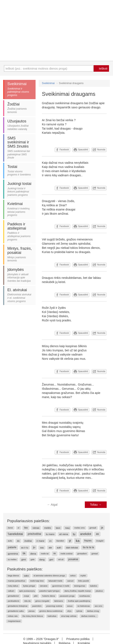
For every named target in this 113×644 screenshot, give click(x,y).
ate (50, 548)
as (97, 534)
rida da (27, 601)
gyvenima (13, 554)
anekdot (86, 534)
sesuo (70, 606)
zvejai (26, 596)
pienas (32, 611)
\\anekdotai (15, 534)
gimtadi (93, 528)
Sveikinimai (48, 83)
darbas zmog (93, 611)
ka (78, 541)
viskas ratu (13, 616)
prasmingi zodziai (54, 606)
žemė (10, 528)
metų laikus (13, 586)
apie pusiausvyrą (27, 591)
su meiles (12, 559)
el (19, 528)
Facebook (62, 150)
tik (24, 553)
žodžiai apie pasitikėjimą (79, 601)
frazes (88, 541)
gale (33, 559)
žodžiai (28, 541)
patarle (12, 547)
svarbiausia (85, 596)
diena (33, 554)
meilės (48, 528)
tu (74, 534)
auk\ (59, 548)
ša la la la (88, 547)
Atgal (52, 505)
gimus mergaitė (42, 601)
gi (70, 541)
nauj (67, 528)
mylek (83, 576)
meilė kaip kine (37, 581)
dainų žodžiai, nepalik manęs (78, 591)
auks (10, 541)
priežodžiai (35, 534)
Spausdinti (81, 150)
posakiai (73, 559)
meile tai (45, 554)
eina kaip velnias (69, 616)
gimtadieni (82, 554)
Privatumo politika (78, 639)
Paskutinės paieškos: (25, 569)
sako (26, 576)
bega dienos (13, 576)
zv (50, 541)
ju (34, 547)
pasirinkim (37, 606)
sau (42, 548)
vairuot (70, 581)
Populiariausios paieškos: (29, 521)
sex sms (98, 606)
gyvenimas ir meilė (61, 586)
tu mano (50, 534)
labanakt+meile (55, 581)
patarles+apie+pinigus (49, 591)
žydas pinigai (29, 586)
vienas (36, 528)
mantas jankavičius (17, 581)
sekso (73, 576)
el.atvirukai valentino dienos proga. (50, 576)
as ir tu (25, 548)
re (55, 553)
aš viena (64, 534)
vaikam (11, 591)
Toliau (96, 505)
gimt (23, 560)
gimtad (95, 554)
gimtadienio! (13, 596)
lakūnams (59, 601)
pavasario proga (67, 596)
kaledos (94, 586)
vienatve (44, 586)
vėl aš (61, 559)
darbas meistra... (89, 616)
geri (51, 560)
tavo (58, 528)
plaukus (99, 591)
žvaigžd (100, 541)
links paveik (84, 581)
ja (102, 528)
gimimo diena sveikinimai (51, 611)
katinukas (52, 616)
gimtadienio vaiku (16, 611)
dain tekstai (72, 548)
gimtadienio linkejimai (18, 606)
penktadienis (14, 601)
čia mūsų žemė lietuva (33, 616)
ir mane (41, 541)
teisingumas (80, 586)
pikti (36, 596)
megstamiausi (14, 621)
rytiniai (79, 611)
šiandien (60, 541)
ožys (69, 611)
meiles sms (79, 528)
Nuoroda (99, 150)
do (18, 541)
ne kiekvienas (84, 606)
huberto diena (49, 596)
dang (42, 560)
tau (26, 528)
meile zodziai (67, 554)
